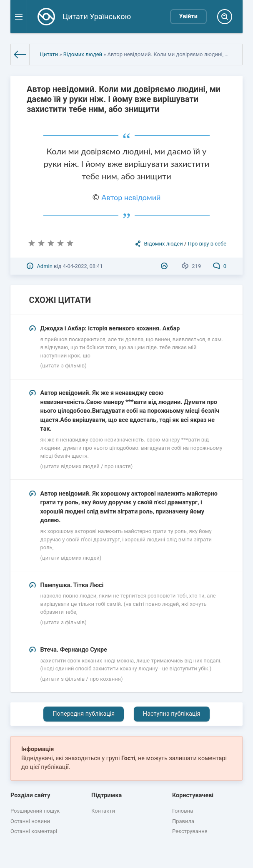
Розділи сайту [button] (30, 795)
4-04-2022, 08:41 (83, 266)
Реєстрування (190, 831)
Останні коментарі (34, 831)
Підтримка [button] (106, 795)
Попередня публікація (84, 714)
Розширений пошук (35, 811)
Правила (183, 821)
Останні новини (30, 821)
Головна (183, 811)
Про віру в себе (207, 244)
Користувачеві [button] (193, 795)
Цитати (49, 54)
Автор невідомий (131, 197)
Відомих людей (83, 54)
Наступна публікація (172, 714)
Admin (44, 266)
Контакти (103, 811)
